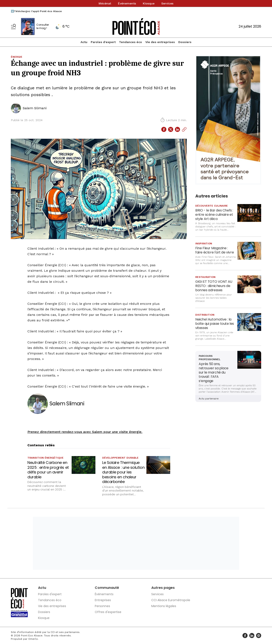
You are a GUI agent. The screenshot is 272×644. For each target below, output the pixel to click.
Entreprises (103, 600)
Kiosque (149, 3)
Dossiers (185, 42)
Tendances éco (130, 42)
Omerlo (33, 639)
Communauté (107, 588)
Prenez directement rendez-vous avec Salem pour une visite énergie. (85, 432)
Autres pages (163, 588)
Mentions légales (164, 606)
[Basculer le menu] (13, 27)
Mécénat (105, 3)
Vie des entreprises (160, 42)
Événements (127, 3)
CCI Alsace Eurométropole (171, 600)
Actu (84, 42)
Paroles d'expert (103, 42)
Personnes (102, 606)
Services (167, 3)
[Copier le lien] (184, 129)
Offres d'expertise (108, 612)
